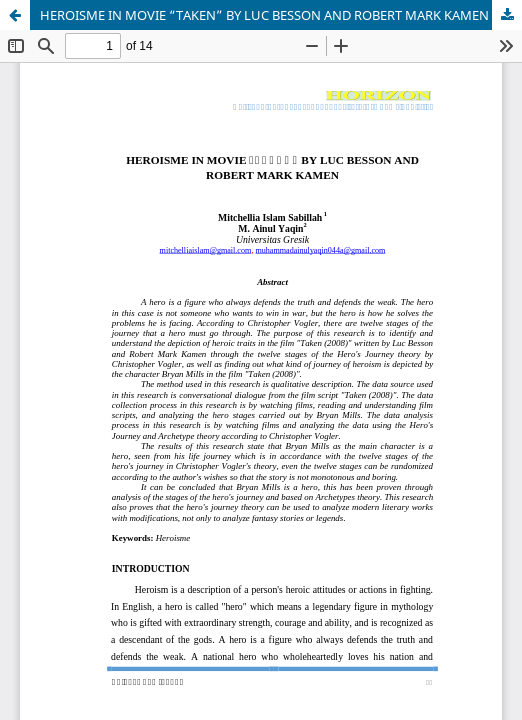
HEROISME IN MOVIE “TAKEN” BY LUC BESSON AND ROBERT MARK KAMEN (264, 15)
